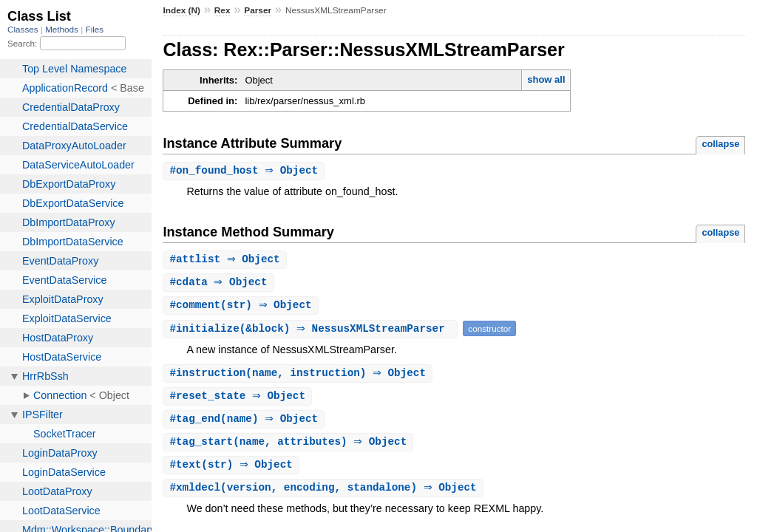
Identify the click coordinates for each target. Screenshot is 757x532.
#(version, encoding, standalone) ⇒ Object (325, 495)
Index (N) (181, 10)
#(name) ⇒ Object (245, 424)
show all (546, 79)
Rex (223, 10)
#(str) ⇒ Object (242, 308)
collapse (720, 144)
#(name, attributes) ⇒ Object (290, 447)
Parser (258, 10)
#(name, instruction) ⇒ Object (299, 376)
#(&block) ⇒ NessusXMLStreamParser (312, 331)
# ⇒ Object (245, 171)
